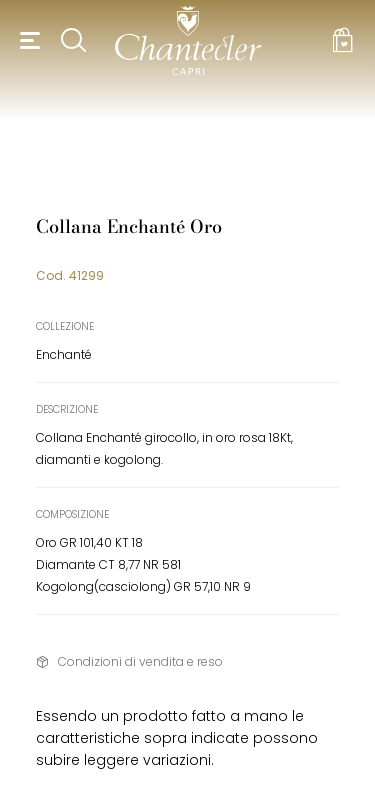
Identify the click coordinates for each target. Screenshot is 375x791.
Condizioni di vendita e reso (140, 661)
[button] (27, 40)
